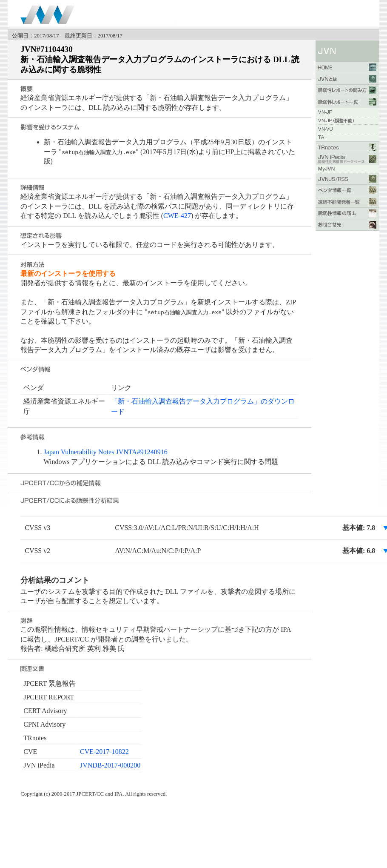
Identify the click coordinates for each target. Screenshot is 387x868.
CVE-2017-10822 (104, 752)
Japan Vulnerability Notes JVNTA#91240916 (106, 452)
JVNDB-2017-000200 (110, 765)
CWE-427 (177, 216)
